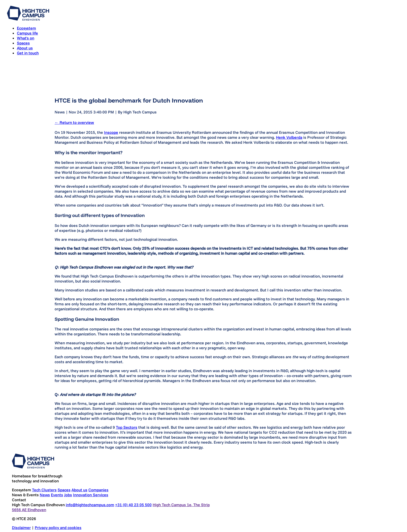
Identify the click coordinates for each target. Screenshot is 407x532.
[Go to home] (28, 19)
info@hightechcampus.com (90, 505)
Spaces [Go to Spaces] (23, 43)
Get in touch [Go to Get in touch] (28, 53)
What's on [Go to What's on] (26, 38)
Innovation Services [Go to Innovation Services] (91, 495)
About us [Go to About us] (25, 48)
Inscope (111, 132)
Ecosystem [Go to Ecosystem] (26, 28)
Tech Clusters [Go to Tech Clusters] (44, 490)
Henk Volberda (289, 137)
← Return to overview (74, 122)
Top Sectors (127, 427)
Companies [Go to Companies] (98, 490)
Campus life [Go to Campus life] (27, 33)
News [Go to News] (45, 495)
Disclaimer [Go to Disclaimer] (21, 528)
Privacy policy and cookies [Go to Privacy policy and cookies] (58, 528)
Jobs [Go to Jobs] (68, 495)
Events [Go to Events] (57, 495)
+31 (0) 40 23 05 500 (133, 505)
